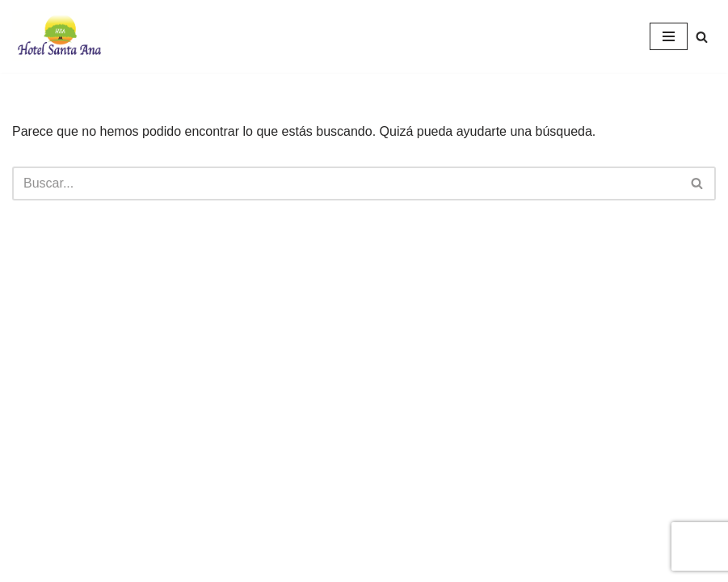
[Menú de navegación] (669, 36)
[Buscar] (702, 37)
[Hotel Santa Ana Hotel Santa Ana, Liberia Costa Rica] (61, 36)
